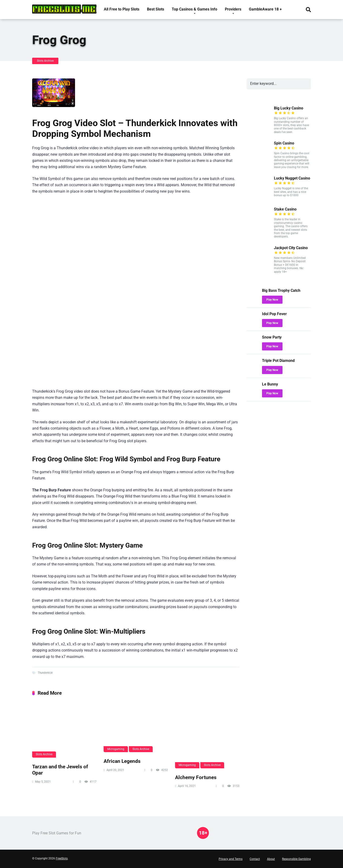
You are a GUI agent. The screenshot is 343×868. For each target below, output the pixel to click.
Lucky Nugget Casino (292, 178)
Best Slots (156, 9)
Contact (255, 859)
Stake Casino (285, 209)
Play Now (272, 300)
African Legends (122, 761)
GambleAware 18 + (265, 9)
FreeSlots (62, 858)
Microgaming (116, 749)
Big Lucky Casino (289, 108)
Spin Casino (284, 143)
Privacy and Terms (231, 859)
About (271, 859)
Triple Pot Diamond (278, 361)
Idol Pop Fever (274, 314)
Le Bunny (270, 384)
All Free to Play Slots (122, 9)
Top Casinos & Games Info (194, 9)
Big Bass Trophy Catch (281, 290)
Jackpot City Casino (291, 248)
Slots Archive (45, 61)
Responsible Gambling (296, 859)
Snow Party (272, 337)
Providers (233, 9)
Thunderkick (45, 673)
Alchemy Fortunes (196, 777)
